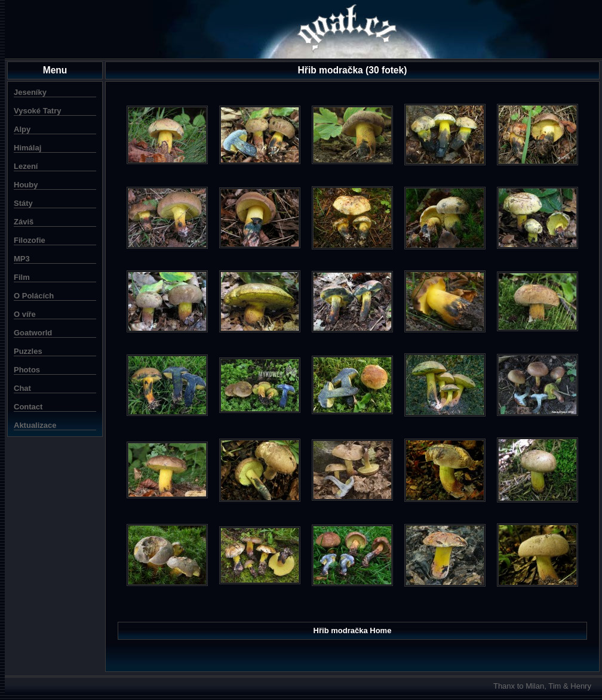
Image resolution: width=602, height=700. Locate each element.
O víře (25, 314)
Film (22, 277)
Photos (27, 370)
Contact (28, 407)
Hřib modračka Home (353, 630)
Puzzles (28, 351)
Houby (26, 185)
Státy (23, 203)
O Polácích (34, 296)
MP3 (22, 259)
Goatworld (33, 333)
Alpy (22, 129)
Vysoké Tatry (38, 111)
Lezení (26, 166)
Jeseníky (30, 92)
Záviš (24, 222)
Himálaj (27, 148)
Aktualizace (35, 425)
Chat (22, 388)
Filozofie (30, 240)
